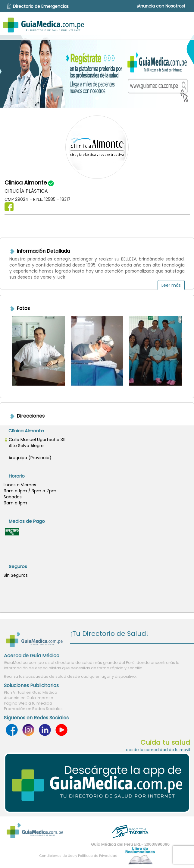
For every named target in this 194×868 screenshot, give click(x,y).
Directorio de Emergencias (41, 6)
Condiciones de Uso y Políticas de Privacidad (78, 856)
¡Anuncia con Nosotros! (161, 6)
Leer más (171, 285)
